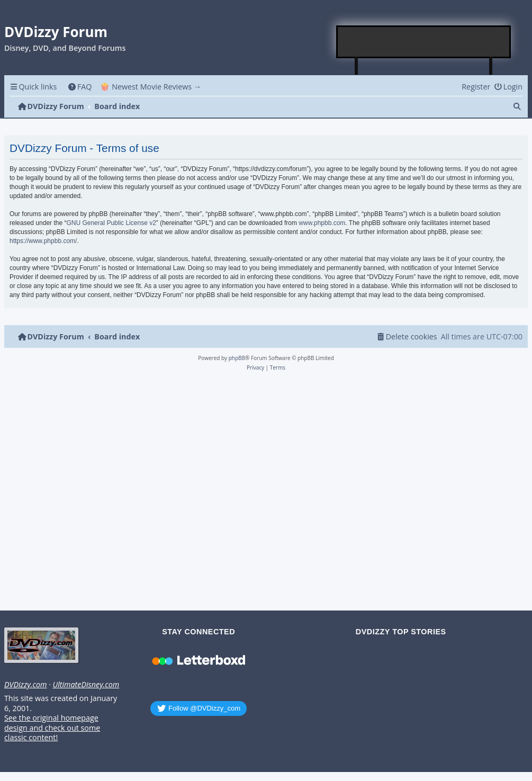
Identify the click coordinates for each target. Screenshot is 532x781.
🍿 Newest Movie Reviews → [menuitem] (151, 87)
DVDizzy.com (25, 685)
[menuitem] (80, 87)
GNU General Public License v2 (111, 223)
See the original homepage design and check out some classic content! (52, 728)
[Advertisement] (424, 42)
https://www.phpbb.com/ (43, 241)
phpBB (237, 358)
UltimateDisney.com (86, 685)
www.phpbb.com (322, 223)
